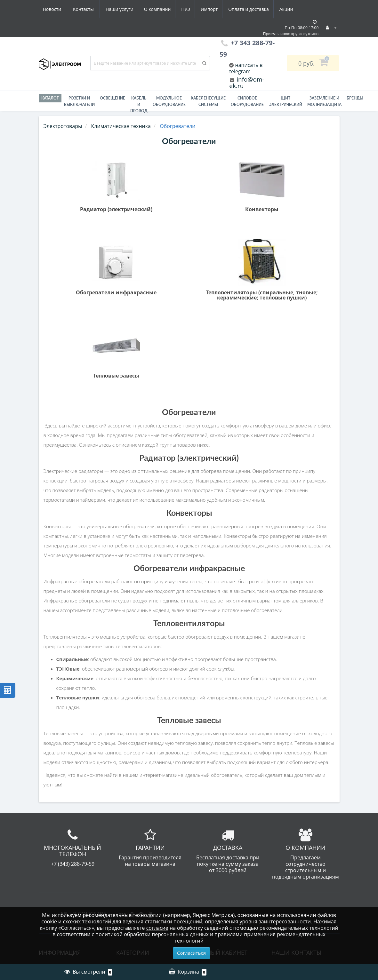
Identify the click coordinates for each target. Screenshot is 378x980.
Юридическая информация (57, 855)
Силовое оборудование (247, 101)
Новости (258, 9)
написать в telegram (246, 68)
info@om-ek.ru (247, 83)
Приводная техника (142, 900)
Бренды (355, 98)
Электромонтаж (60, 833)
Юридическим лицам (67, 867)
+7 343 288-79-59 (296, 815)
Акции (230, 9)
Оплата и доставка (191, 9)
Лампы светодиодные (145, 890)
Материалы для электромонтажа (138, 868)
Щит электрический (286, 101)
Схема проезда (59, 842)
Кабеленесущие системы (208, 101)
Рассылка (207, 823)
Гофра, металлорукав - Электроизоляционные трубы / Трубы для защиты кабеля (150, 803)
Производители (60, 905)
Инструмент (132, 836)
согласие (157, 928)
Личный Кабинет (216, 794)
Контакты (289, 9)
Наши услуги (57, 9)
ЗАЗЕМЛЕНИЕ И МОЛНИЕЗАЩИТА (324, 101)
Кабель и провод (139, 104)
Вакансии (52, 813)
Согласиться (191, 953)
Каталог (50, 98)
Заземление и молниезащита (136, 824)
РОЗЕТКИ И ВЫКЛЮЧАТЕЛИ (79, 101)
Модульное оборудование (169, 101)
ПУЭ (125, 9)
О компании (96, 9)
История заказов (216, 804)
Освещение (113, 98)
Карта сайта (55, 896)
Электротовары (63, 126)
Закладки (207, 813)
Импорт (150, 9)
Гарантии (52, 823)
